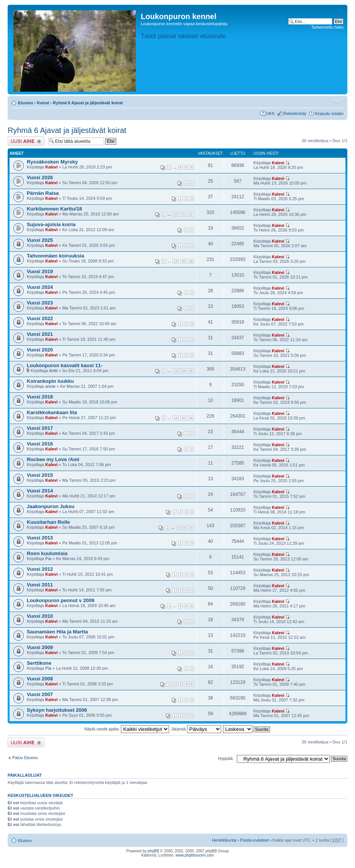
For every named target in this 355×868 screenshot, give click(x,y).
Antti (53, 371)
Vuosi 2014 (40, 491)
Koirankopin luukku (50, 381)
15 (183, 261)
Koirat (43, 103)
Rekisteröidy (295, 113)
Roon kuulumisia (47, 553)
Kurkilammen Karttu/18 (54, 209)
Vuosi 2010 (40, 616)
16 (191, 261)
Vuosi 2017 (40, 428)
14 (176, 261)
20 (176, 214)
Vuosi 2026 (40, 177)
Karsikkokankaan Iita (52, 412)
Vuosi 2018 (40, 397)
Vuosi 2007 (40, 694)
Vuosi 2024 (40, 287)
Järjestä (196, 729)
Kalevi (51, 167)
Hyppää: (226, 758)
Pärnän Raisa (43, 193)
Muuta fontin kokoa (338, 101)
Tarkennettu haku (327, 27)
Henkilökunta (224, 840)
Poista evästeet (254, 840)
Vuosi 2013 (40, 538)
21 (183, 214)
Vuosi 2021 (40, 334)
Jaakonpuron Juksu (51, 506)
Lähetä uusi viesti (26, 141)
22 (191, 214)
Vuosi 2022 (40, 318)
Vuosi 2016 (40, 444)
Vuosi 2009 (40, 647)
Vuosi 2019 (40, 271)
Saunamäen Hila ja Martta (57, 632)
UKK (271, 113)
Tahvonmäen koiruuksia (55, 256)
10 (191, 528)
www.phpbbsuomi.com (195, 855)
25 (191, 371)
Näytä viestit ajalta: (127, 729)
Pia (48, 559)
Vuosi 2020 (40, 350)
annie (50, 386)
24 (183, 371)
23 (176, 371)
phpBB (153, 851)
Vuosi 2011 (40, 585)
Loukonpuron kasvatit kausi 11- (65, 365)
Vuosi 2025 (40, 240)
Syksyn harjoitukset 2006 (57, 710)
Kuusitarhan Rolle (48, 522)
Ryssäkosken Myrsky (52, 162)
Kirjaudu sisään (329, 113)
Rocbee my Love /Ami (53, 459)
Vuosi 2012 (40, 569)
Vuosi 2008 (40, 679)
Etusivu (26, 103)
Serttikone (39, 663)
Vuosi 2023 (40, 303)
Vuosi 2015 (40, 475)
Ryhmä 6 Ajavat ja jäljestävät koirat (88, 103)
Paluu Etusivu (25, 758)
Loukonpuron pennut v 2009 (61, 600)
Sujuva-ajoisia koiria (51, 224)
